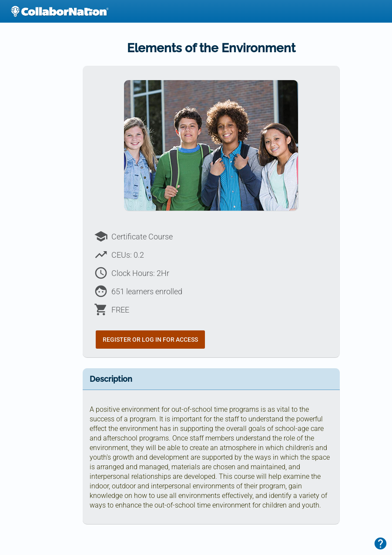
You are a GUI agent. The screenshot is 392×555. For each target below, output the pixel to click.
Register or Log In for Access (150, 340)
